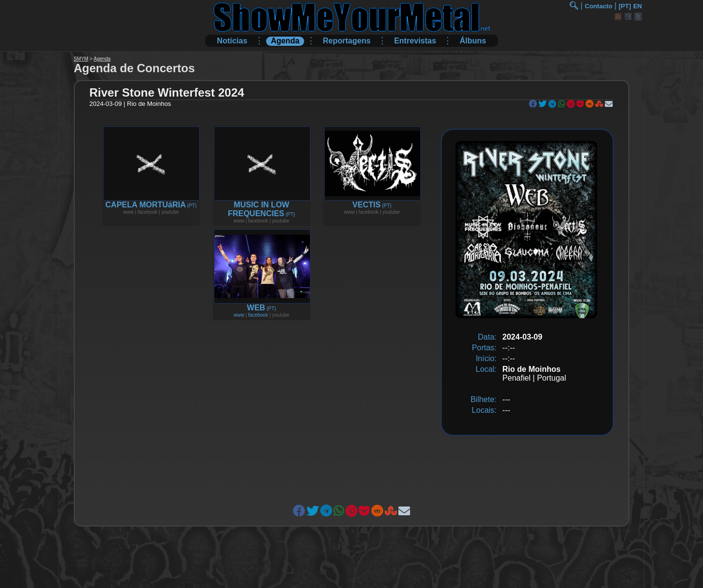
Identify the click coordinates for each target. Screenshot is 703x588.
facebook (258, 315)
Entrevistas (415, 41)
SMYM (81, 59)
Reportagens (347, 41)
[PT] (625, 6)
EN (638, 6)
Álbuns (473, 41)
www (239, 315)
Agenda (285, 41)
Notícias (232, 41)
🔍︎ (574, 6)
